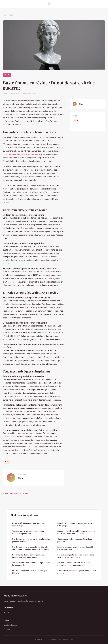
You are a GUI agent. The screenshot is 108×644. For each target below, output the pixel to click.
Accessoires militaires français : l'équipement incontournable (31, 564)
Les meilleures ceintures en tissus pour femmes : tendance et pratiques (74, 564)
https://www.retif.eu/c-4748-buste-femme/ (22, 154)
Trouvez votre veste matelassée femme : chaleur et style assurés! (29, 532)
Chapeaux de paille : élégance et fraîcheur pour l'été (75, 540)
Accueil (5, 15)
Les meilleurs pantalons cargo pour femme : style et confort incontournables (76, 556)
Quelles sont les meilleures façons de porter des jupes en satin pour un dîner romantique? (31, 548)
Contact (7, 629)
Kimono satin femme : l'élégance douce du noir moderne (77, 572)
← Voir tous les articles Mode (15, 493)
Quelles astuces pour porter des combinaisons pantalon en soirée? (31, 540)
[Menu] (58, 4)
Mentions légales (10, 625)
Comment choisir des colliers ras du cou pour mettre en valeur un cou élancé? (76, 532)
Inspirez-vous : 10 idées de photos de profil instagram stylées (75, 548)
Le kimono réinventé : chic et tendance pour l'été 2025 (30, 572)
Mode (12, 15)
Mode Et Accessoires (15, 595)
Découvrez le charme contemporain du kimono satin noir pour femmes (28, 556)
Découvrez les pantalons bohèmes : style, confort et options (29, 524)
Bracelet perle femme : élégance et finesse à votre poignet (75, 524)
